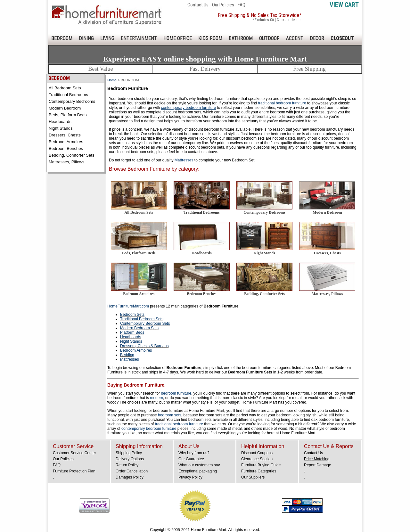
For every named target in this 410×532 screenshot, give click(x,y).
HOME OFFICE (178, 38)
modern (156, 398)
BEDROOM (62, 38)
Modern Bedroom (65, 108)
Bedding (127, 355)
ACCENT (295, 38)
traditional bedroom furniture (179, 424)
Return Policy (127, 465)
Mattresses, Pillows (66, 162)
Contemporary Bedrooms (72, 101)
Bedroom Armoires (66, 142)
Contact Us (198, 5)
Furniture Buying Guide (261, 465)
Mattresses (130, 359)
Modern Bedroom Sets (139, 328)
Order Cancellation (132, 471)
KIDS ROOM (210, 38)
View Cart (344, 5)
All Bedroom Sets (65, 88)
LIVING (107, 38)
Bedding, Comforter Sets (71, 155)
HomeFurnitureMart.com (128, 306)
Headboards (60, 122)
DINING (86, 38)
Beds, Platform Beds (68, 115)
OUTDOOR (269, 38)
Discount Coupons (257, 453)
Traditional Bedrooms (68, 95)
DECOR (317, 38)
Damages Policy (130, 477)
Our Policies (223, 5)
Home (112, 80)
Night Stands (61, 128)
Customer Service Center (74, 453)
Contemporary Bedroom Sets (145, 323)
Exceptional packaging (198, 471)
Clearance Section (257, 459)
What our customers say (199, 465)
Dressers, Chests (65, 135)
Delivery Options (130, 459)
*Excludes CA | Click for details (277, 20)
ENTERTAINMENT (139, 38)
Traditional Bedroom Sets (142, 319)
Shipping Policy (129, 453)
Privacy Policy (190, 477)
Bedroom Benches (66, 148)
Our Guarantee (191, 459)
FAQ (242, 5)
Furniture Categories (259, 471)
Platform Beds (132, 332)
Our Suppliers (253, 477)
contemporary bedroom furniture (149, 429)
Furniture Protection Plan (74, 471)
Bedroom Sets (132, 315)
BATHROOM (241, 38)
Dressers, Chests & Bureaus (144, 346)
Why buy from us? (194, 453)
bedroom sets (170, 415)
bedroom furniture (176, 393)
